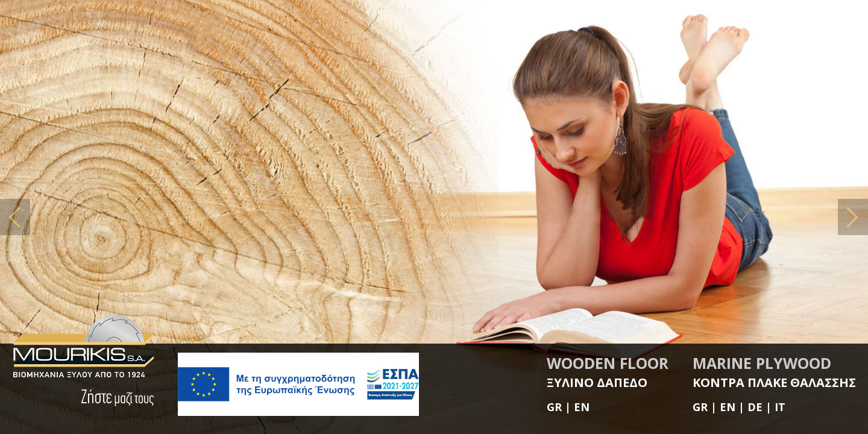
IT (780, 407)
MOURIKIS (83, 347)
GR (554, 407)
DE (755, 407)
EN (582, 407)
